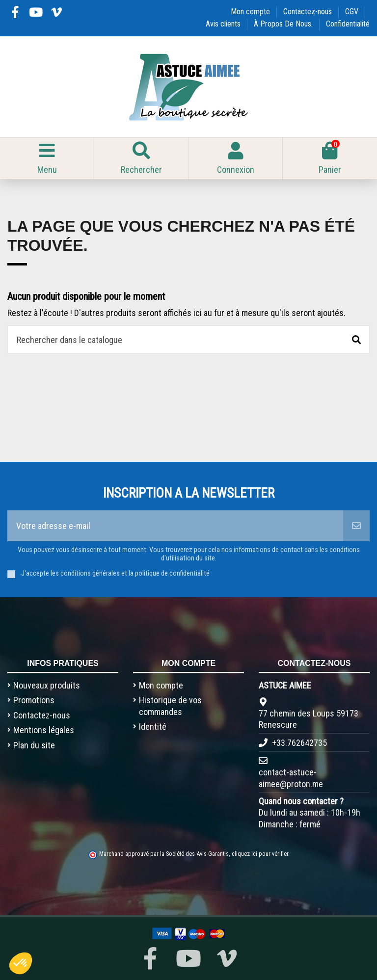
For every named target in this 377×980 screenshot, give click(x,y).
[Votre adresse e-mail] (175, 526)
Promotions (34, 700)
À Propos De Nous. (284, 24)
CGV (353, 12)
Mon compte (251, 12)
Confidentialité (348, 24)
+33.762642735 (299, 743)
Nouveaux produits (47, 685)
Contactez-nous (309, 12)
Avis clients (224, 24)
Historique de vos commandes (170, 706)
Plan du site (34, 745)
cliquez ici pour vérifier (260, 854)
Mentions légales (44, 730)
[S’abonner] (356, 526)
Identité (153, 727)
